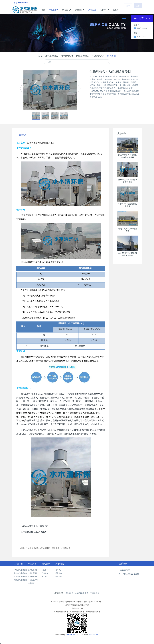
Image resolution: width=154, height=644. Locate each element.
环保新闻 (45, 573)
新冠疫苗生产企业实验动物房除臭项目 (127, 156)
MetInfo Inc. (94, 635)
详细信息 (23, 135)
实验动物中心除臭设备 (61, 548)
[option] (50, 90)
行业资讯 (45, 570)
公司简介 (59, 570)
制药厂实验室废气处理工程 (127, 230)
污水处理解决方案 (61, 612)
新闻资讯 (66, 10)
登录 (128, 10)
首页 (43, 10)
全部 (40, 56)
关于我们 (104, 10)
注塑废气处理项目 (21, 577)
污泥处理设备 (83, 56)
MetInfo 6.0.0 (71, 635)
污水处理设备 (67, 56)
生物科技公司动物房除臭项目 (38, 548)
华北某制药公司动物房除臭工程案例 (127, 254)
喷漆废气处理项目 (21, 580)
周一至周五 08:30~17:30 (129, 574)
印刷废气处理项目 (21, 570)
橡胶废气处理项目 (21, 573)
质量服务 (79, 10)
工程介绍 (18, 564)
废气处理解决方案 (93, 612)
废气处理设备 (52, 56)
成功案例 (92, 10)
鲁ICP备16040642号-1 (93, 602)
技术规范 (45, 577)
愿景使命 (59, 573)
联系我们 (117, 10)
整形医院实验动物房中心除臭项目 (127, 181)
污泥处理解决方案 (77, 612)
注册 (138, 10)
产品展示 (53, 10)
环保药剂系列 (98, 56)
